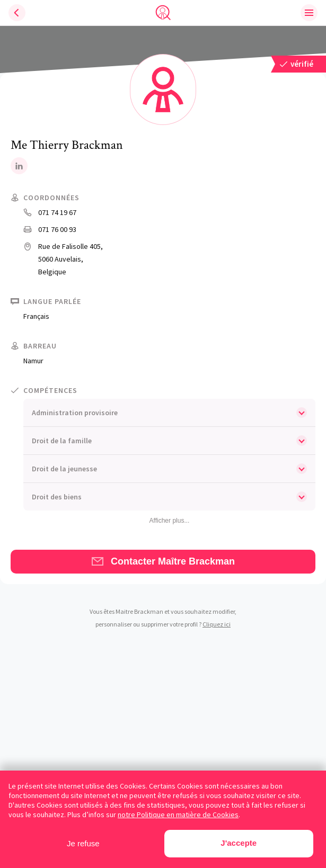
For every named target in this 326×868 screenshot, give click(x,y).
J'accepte (239, 843)
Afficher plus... (170, 521)
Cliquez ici (217, 624)
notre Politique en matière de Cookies (178, 815)
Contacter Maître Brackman (163, 561)
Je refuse (83, 843)
